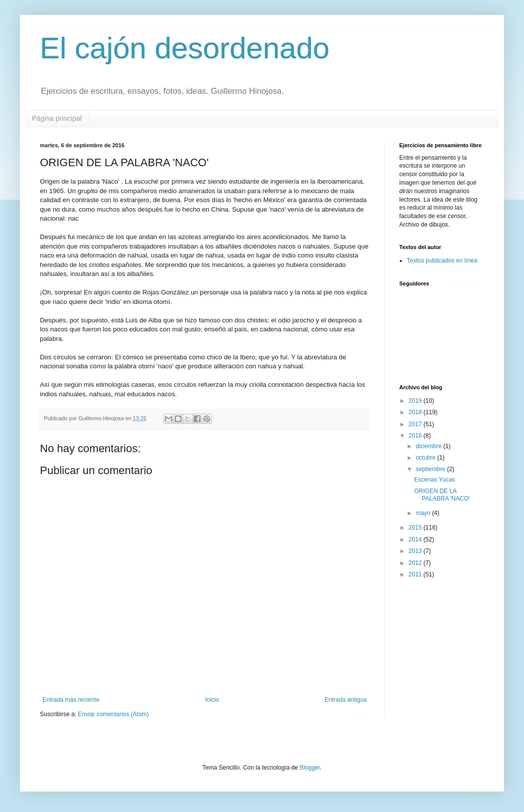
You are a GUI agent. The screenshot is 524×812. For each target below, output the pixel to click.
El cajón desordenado (185, 48)
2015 (416, 528)
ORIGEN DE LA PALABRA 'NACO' (442, 495)
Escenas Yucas (435, 480)
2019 (416, 401)
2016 (416, 436)
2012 (416, 563)
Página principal (57, 118)
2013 (416, 551)
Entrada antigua (346, 700)
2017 (416, 424)
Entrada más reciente (71, 700)
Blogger (310, 768)
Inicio (212, 700)
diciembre (429, 446)
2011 (416, 574)
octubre (426, 458)
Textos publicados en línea (442, 261)
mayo (424, 513)
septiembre (431, 469)
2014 (416, 540)
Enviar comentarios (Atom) (113, 714)
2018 (416, 412)
